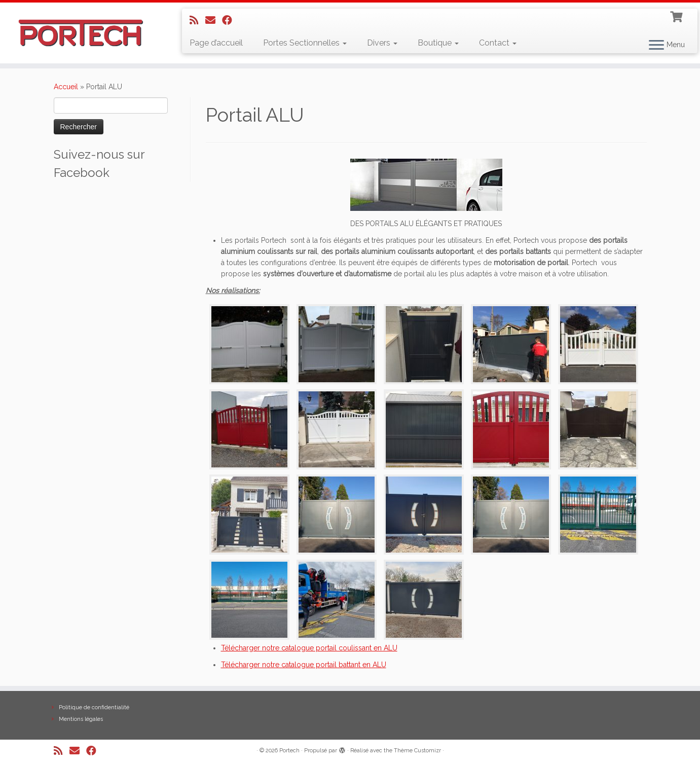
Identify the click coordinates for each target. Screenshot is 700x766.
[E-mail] (214, 20)
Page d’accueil (216, 43)
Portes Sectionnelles (305, 43)
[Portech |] (81, 33)
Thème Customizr (417, 751)
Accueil (66, 87)
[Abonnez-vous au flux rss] (197, 20)
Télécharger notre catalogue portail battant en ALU (304, 665)
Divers (382, 43)
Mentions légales (81, 719)
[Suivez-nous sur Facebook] (230, 20)
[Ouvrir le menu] (656, 46)
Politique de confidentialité (94, 707)
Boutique (438, 43)
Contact (498, 43)
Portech (289, 751)
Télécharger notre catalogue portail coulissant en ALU (309, 648)
